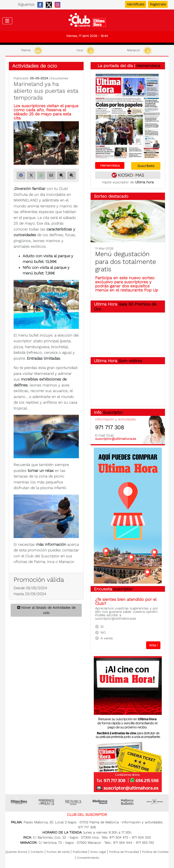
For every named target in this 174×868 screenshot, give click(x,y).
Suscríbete (146, 166)
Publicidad (80, 852)
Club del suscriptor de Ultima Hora (87, 21)
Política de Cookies (155, 852)
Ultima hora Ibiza (46, 802)
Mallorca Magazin (101, 802)
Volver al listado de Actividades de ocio (46, 610)
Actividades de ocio (35, 66)
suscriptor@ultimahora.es (116, 439)
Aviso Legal (98, 852)
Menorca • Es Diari (73, 802)
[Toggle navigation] (7, 21)
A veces (107, 638)
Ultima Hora (19, 802)
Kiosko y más (128, 175)
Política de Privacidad (124, 852)
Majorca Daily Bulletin (128, 802)
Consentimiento (88, 858)
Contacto (37, 852)
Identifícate (136, 4)
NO (103, 633)
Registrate (158, 4)
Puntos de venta (58, 852)
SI (102, 627)
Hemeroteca (148, 66)
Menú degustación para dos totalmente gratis (126, 262)
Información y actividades (116, 419)
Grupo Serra (155, 802)
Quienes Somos (16, 852)
